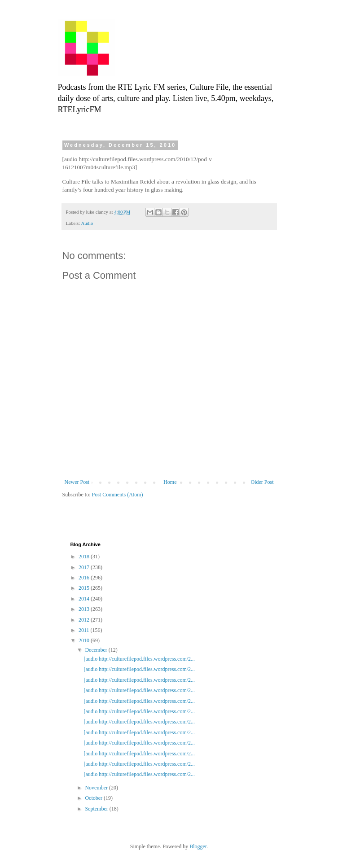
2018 (85, 557)
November (97, 788)
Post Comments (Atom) (118, 495)
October (94, 798)
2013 (85, 609)
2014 (85, 599)
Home (170, 482)
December (97, 650)
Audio (87, 223)
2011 (85, 630)
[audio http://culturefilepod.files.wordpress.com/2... (139, 659)
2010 (85, 640)
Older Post (262, 482)
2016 (85, 578)
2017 (85, 567)
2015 (85, 588)
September (97, 809)
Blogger (198, 846)
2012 (85, 620)
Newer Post (77, 482)
